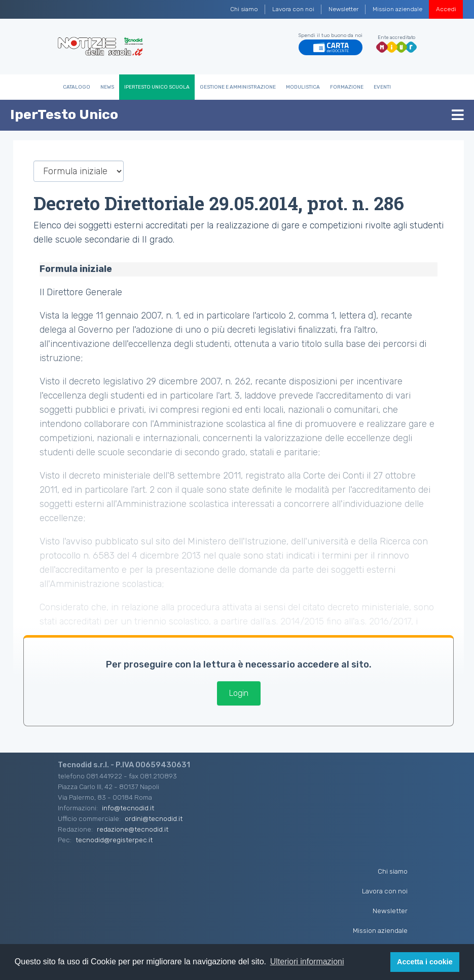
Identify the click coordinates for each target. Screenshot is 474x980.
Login (239, 693)
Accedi (446, 9)
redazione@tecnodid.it (133, 829)
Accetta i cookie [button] (425, 962)
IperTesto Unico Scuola (157, 87)
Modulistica (303, 87)
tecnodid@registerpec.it (114, 840)
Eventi (382, 87)
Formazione (347, 87)
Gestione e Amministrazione (238, 87)
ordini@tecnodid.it (154, 818)
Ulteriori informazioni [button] (307, 962)
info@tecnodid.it (128, 808)
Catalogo (77, 87)
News (107, 87)
